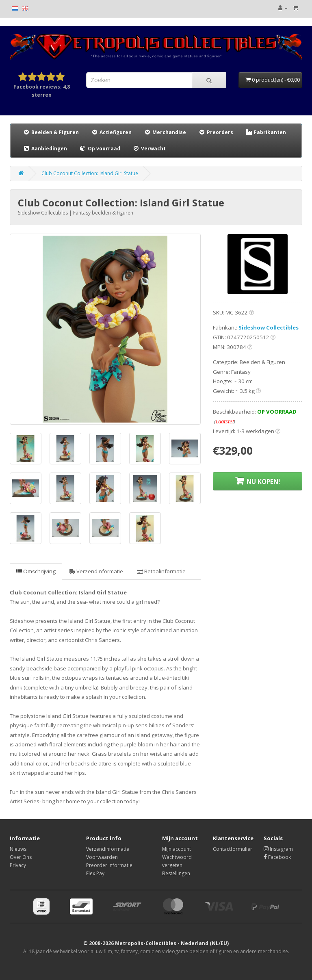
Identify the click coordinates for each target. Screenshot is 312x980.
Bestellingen (176, 873)
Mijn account (177, 849)
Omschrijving (36, 571)
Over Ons (21, 857)
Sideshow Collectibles (269, 327)
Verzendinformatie (96, 571)
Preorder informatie (109, 865)
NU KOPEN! (258, 481)
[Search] (209, 80)
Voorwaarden (102, 857)
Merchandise (165, 132)
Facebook (277, 857)
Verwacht (149, 149)
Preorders (216, 132)
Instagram (278, 849)
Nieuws (18, 849)
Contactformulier (233, 849)
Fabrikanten (266, 132)
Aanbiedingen (45, 148)
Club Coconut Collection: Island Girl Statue (90, 173)
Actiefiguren (111, 132)
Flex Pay (95, 873)
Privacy (18, 865)
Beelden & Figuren (51, 132)
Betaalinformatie (161, 571)
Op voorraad (100, 149)
